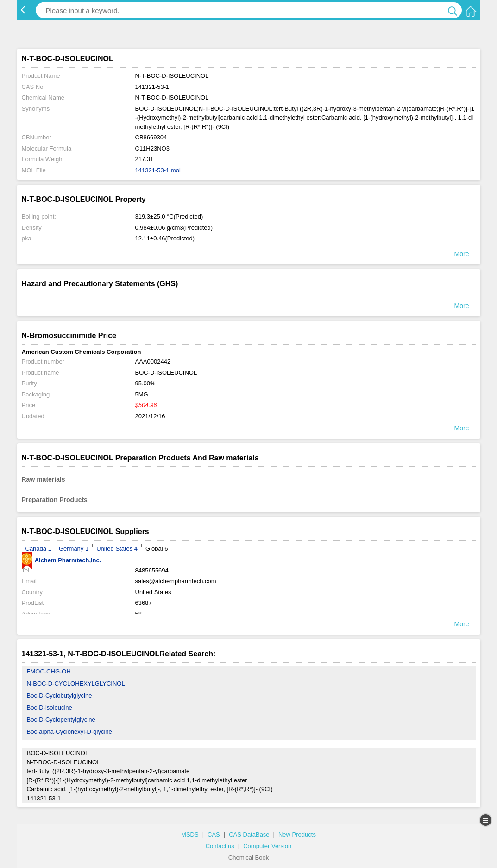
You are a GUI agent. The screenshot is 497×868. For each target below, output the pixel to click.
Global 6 (157, 549)
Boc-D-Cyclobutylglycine (60, 695)
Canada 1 (38, 549)
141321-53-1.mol (158, 170)
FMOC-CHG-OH (49, 671)
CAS (214, 834)
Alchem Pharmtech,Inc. (62, 560)
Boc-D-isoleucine (50, 708)
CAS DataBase (249, 834)
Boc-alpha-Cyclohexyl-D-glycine (69, 732)
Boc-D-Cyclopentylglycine (61, 720)
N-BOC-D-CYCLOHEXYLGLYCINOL (76, 683)
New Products (297, 834)
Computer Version (267, 846)
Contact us (220, 846)
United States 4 (117, 549)
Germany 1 (74, 549)
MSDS (190, 834)
